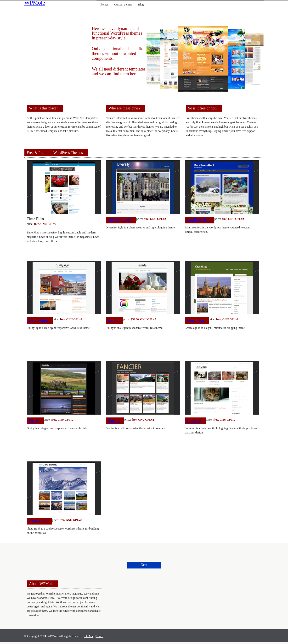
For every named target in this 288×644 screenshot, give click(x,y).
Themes (104, 5)
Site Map (89, 636)
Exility (113, 320)
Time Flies (35, 219)
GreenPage (196, 320)
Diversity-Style (120, 220)
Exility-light (39, 320)
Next (144, 565)
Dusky (34, 421)
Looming (194, 421)
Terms (100, 636)
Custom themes (123, 5)
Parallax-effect (198, 220)
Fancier (114, 421)
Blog (141, 5)
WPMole (35, 3)
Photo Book (38, 521)
